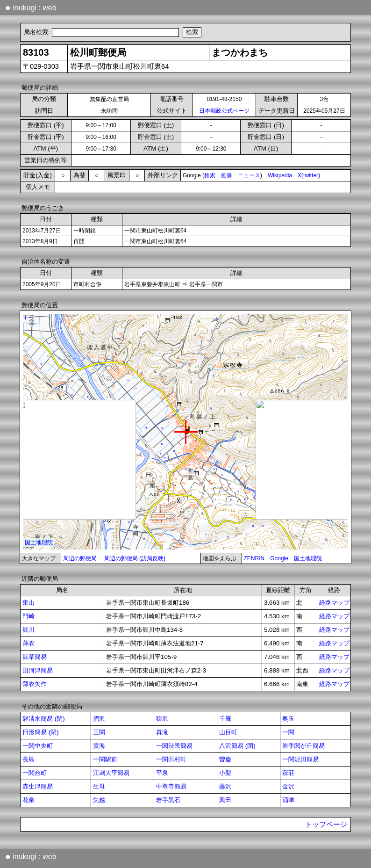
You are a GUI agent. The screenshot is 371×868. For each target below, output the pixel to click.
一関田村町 (171, 759)
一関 (288, 732)
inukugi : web (31, 7)
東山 (29, 603)
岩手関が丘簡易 (303, 746)
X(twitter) (309, 175)
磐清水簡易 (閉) (44, 719)
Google (279, 558)
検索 (210, 175)
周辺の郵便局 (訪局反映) (135, 558)
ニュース (249, 175)
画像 (227, 175)
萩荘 (288, 773)
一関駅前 (105, 759)
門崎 (29, 616)
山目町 (228, 732)
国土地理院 (308, 558)
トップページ (326, 825)
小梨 (225, 773)
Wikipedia (280, 175)
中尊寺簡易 (171, 786)
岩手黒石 (168, 800)
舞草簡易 (35, 657)
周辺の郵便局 (80, 558)
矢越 (99, 800)
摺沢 (99, 719)
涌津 (288, 800)
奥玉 (288, 719)
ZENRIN (254, 558)
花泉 (29, 800)
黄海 (99, 746)
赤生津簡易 (38, 786)
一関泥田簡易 (300, 759)
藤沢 (225, 786)
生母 (99, 786)
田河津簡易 (38, 670)
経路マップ (334, 603)
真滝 (162, 732)
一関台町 (35, 773)
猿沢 (162, 719)
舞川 (29, 630)
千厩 (225, 719)
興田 (225, 800)
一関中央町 (38, 746)
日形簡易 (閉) (41, 732)
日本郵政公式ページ (224, 111)
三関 (99, 732)
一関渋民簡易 (174, 746)
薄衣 (29, 643)
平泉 (162, 773)
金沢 (288, 786)
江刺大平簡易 (111, 773)
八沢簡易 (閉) (237, 746)
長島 (29, 759)
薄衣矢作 (35, 684)
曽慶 (225, 759)
